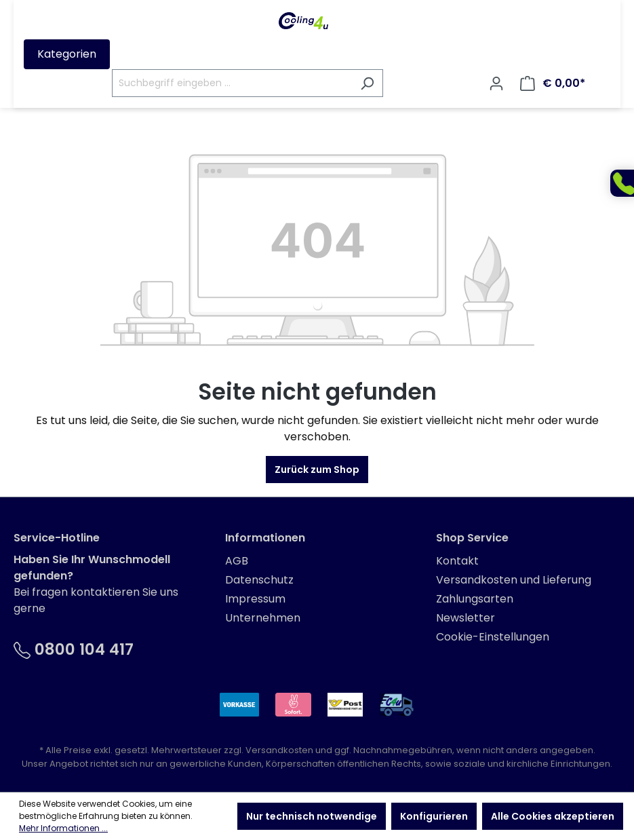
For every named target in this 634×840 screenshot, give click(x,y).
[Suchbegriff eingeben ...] (232, 83)
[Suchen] (367, 83)
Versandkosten (279, 750)
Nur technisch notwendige (312, 816)
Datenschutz (259, 580)
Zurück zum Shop (317, 470)
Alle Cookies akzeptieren (553, 816)
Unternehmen (263, 618)
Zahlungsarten (475, 599)
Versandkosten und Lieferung (514, 580)
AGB (237, 561)
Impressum (255, 599)
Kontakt (457, 561)
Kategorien (67, 54)
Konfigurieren (434, 816)
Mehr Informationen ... (63, 828)
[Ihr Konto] (496, 83)
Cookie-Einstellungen (493, 637)
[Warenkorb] (553, 83)
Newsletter (465, 618)
